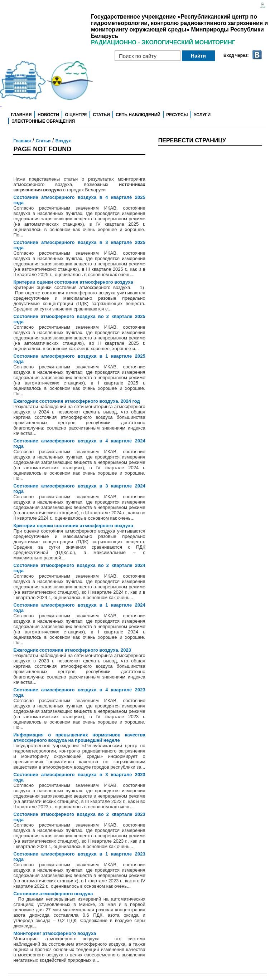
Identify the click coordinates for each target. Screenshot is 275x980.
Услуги (202, 115)
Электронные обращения (43, 121)
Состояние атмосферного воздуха (53, 894)
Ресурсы (177, 115)
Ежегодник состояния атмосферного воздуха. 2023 (72, 650)
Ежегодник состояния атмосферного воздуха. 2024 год (76, 401)
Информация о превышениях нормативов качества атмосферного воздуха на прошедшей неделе (79, 738)
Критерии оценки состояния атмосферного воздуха (73, 282)
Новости (48, 115)
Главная (21, 115)
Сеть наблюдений (138, 115)
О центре (76, 115)
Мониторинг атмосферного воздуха (55, 933)
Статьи (101, 115)
